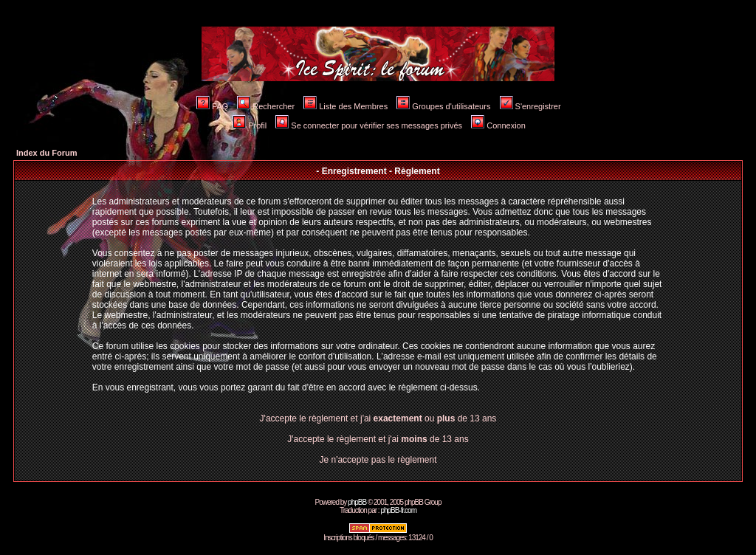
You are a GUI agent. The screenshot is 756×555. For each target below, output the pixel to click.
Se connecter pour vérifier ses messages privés (369, 125)
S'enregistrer (530, 106)
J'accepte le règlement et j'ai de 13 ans (378, 439)
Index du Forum (47, 153)
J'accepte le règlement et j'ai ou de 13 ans (378, 418)
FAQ (212, 106)
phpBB (357, 502)
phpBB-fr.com (398, 510)
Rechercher (266, 106)
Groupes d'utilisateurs (443, 106)
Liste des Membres (346, 106)
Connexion (498, 125)
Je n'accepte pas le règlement (378, 460)
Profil (250, 125)
